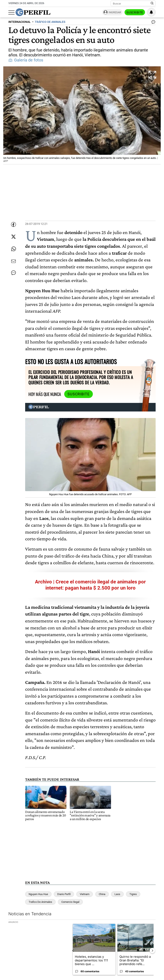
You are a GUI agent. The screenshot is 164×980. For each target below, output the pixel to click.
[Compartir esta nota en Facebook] (13, 224)
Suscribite (135, 12)
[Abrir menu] (11, 12)
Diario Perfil (64, 894)
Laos (117, 894)
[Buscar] (132, 3)
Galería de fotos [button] (26, 60)
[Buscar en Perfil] (152, 3)
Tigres (133, 894)
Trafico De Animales (40, 902)
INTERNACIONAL (20, 22)
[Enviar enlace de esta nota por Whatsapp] (13, 249)
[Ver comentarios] (153, 23)
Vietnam (85, 894)
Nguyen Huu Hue (38, 894)
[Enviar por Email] (13, 261)
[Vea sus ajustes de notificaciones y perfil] (151, 12)
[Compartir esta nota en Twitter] (13, 237)
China (102, 894)
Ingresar (115, 12)
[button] (82, 115)
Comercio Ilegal (70, 902)
